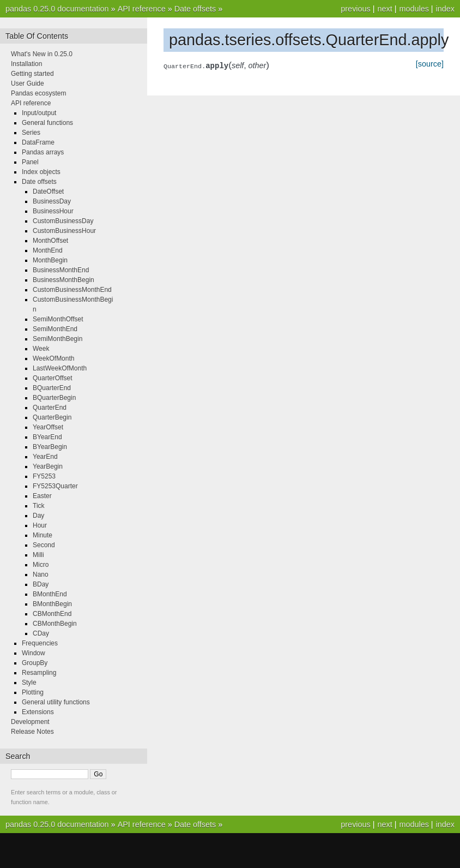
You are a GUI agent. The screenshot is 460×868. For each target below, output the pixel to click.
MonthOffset (50, 241)
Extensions (38, 712)
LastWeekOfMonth (60, 368)
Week (41, 349)
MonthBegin (50, 260)
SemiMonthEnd (55, 329)
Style (29, 683)
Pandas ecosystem (38, 93)
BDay (41, 584)
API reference (142, 9)
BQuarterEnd (52, 388)
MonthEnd (48, 250)
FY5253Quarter (55, 486)
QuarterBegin (52, 417)
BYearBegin (50, 447)
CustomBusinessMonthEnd (72, 290)
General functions (47, 123)
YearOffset (48, 427)
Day (38, 516)
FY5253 (44, 476)
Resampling (39, 673)
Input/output (39, 113)
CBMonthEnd (52, 614)
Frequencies (40, 643)
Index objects (41, 172)
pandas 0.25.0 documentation (57, 9)
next (385, 9)
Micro (41, 565)
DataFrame (38, 142)
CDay (41, 633)
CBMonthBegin (55, 624)
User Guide (28, 83)
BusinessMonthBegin (63, 280)
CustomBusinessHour (64, 231)
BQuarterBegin (54, 398)
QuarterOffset (52, 378)
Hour (40, 525)
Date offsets (195, 9)
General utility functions (56, 702)
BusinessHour (53, 211)
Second (44, 545)
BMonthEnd (50, 594)
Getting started (32, 74)
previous (355, 9)
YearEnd (45, 457)
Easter (42, 496)
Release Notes (32, 732)
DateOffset (48, 191)
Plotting (33, 692)
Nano (41, 574)
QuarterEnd (50, 408)
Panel (30, 162)
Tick (39, 506)
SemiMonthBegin (57, 339)
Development (30, 722)
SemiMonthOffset (58, 319)
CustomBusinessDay (63, 221)
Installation (26, 64)
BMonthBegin (52, 604)
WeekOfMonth (53, 358)
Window (34, 653)
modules (414, 9)
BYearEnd (47, 437)
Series (31, 133)
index (445, 9)
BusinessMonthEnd (61, 270)
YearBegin (48, 466)
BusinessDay (52, 201)
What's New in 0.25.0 (42, 54)
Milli (38, 555)
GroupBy (35, 663)
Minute (43, 535)
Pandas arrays (43, 152)
